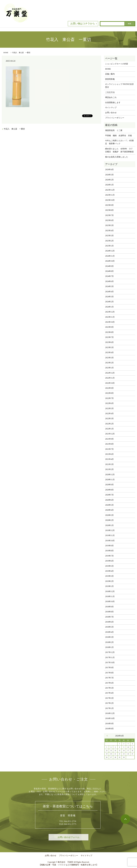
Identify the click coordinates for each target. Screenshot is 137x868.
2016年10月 (110, 718)
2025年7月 (109, 215)
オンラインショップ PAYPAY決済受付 (119, 86)
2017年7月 (109, 678)
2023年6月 (109, 342)
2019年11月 (110, 535)
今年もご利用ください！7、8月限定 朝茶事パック (119, 142)
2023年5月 (109, 347)
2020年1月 (109, 525)
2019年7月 (109, 556)
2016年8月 (109, 729)
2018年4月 (109, 632)
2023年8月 (109, 332)
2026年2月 (109, 180)
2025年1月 (109, 246)
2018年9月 (109, 607)
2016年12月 (110, 713)
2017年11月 (110, 658)
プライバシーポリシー (115, 118)
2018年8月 (109, 612)
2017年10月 (110, 663)
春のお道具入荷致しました (117, 157)
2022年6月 (109, 403)
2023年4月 (109, 353)
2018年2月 (109, 642)
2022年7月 (109, 398)
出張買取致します (113, 103)
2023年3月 (109, 358)
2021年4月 (109, 459)
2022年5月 (109, 409)
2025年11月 (110, 195)
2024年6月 (109, 281)
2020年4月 (109, 510)
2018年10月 (110, 602)
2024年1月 (109, 307)
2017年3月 (109, 698)
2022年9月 (109, 388)
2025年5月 (109, 225)
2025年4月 (109, 231)
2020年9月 (109, 485)
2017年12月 (110, 652)
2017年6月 (109, 683)
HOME (6, 53)
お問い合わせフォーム (68, 837)
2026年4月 (109, 170)
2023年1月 (109, 368)
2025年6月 (109, 220)
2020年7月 (109, 495)
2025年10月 (110, 200)
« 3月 (108, 736)
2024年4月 (109, 292)
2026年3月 (109, 175)
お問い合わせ (111, 113)
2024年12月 (110, 251)
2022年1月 (109, 429)
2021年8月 (109, 444)
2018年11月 (110, 596)
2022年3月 (109, 419)
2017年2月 (109, 703)
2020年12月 (110, 475)
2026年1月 (109, 185)
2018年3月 (109, 637)
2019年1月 (109, 586)
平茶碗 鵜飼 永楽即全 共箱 (118, 136)
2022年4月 (109, 414)
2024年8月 (109, 271)
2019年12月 (110, 530)
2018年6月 (109, 622)
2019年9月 (109, 546)
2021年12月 (110, 434)
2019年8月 (109, 551)
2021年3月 (109, 464)
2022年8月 (109, 393)
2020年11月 (110, 480)
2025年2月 (109, 241)
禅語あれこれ (111, 97)
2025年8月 (109, 210)
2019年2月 (109, 581)
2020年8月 (109, 490)
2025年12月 (110, 190)
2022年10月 (110, 383)
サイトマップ (111, 108)
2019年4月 (109, 571)
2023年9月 (109, 327)
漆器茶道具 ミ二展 (114, 130)
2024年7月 (109, 276)
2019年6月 (109, 561)
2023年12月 (110, 312)
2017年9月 (109, 668)
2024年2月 (109, 302)
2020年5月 (109, 505)
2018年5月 (109, 627)
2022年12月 (110, 373)
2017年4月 (109, 693)
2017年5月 (109, 688)
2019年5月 (109, 566)
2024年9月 (109, 266)
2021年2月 (109, 469)
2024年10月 (110, 261)
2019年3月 (109, 576)
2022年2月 (109, 424)
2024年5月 (109, 286)
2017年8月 (109, 673)
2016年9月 (109, 724)
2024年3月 (109, 297)
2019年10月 (110, 541)
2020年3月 (109, 515)
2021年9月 (109, 439)
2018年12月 (110, 591)
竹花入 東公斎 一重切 (14, 129)
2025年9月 (109, 205)
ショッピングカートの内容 (117, 64)
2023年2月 (109, 363)
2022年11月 (110, 378)
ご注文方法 (110, 92)
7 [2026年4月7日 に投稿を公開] (115, 747)
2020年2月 (109, 520)
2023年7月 (109, 337)
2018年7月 (109, 617)
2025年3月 (109, 236)
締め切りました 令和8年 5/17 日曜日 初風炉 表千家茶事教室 (120, 150)
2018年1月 (109, 647)
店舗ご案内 (110, 74)
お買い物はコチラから (83, 24)
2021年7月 (109, 449)
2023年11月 (110, 317)
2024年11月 (110, 256)
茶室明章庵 (110, 79)
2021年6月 (109, 454)
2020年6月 (109, 500)
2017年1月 (109, 708)
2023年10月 (110, 322)
